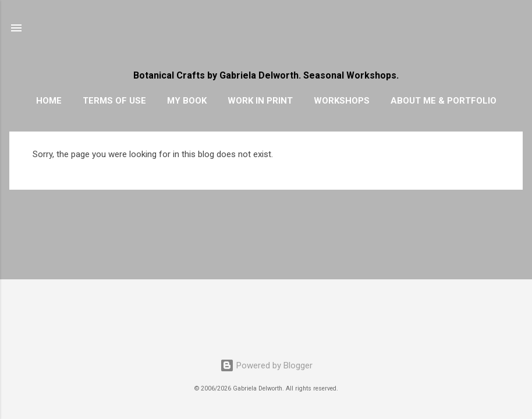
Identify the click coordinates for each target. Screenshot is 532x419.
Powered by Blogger (266, 365)
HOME (49, 101)
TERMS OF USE (114, 101)
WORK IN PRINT (260, 101)
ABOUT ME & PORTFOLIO (444, 101)
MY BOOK (187, 101)
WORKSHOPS (342, 101)
